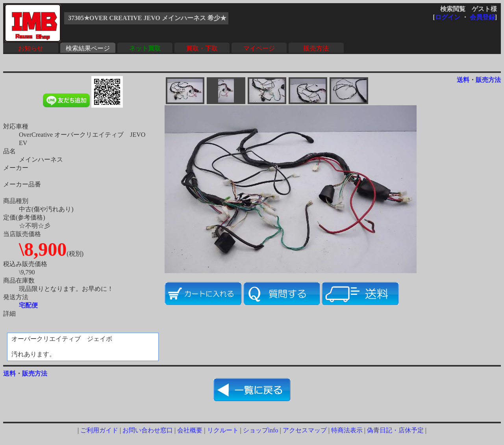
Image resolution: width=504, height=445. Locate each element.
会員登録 (482, 17)
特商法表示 (347, 430)
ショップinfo (261, 430)
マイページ (259, 48)
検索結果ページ (88, 48)
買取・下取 (202, 48)
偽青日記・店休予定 (395, 430)
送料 (463, 80)
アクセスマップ (305, 430)
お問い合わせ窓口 (148, 430)
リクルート (223, 430)
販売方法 (316, 48)
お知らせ (31, 48)
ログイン (448, 17)
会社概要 (190, 430)
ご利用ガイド (99, 430)
